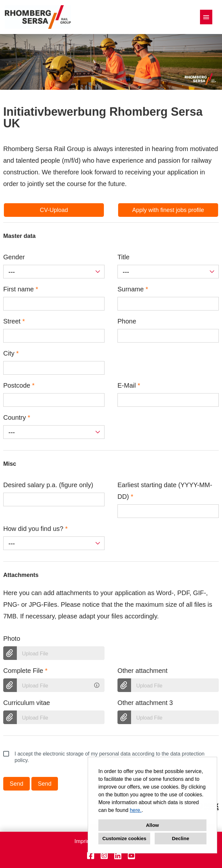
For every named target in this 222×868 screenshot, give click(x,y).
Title (123, 257)
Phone (127, 321)
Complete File (25, 671)
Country (17, 417)
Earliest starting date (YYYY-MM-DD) (165, 491)
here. (136, 810)
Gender (14, 257)
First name (21, 289)
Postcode (19, 385)
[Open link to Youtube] (131, 856)
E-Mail (129, 385)
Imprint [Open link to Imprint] (83, 841)
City (11, 353)
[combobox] (54, 272)
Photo (12, 639)
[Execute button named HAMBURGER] (206, 17)
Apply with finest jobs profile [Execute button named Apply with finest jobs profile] (168, 210)
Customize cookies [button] (124, 838)
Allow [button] (152, 825)
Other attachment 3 (145, 703)
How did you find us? (35, 529)
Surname (133, 289)
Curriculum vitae (27, 703)
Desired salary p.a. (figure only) (48, 485)
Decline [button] (180, 838)
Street (14, 321)
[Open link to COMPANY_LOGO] (38, 17)
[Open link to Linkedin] (118, 856)
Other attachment (143, 671)
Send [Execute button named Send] (17, 784)
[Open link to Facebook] (91, 856)
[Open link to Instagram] (104, 856)
